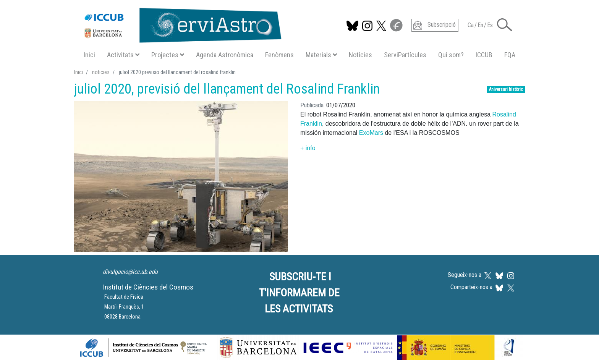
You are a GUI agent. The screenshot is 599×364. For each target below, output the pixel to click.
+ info (308, 148)
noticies (101, 72)
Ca (471, 25)
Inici (89, 55)
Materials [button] (321, 55)
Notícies (360, 55)
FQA (510, 55)
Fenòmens (279, 55)
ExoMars (371, 133)
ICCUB (484, 55)
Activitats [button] (123, 55)
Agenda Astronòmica (225, 55)
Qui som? (451, 55)
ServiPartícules (405, 55)
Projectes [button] (168, 55)
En (480, 25)
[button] (505, 24)
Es (490, 25)
